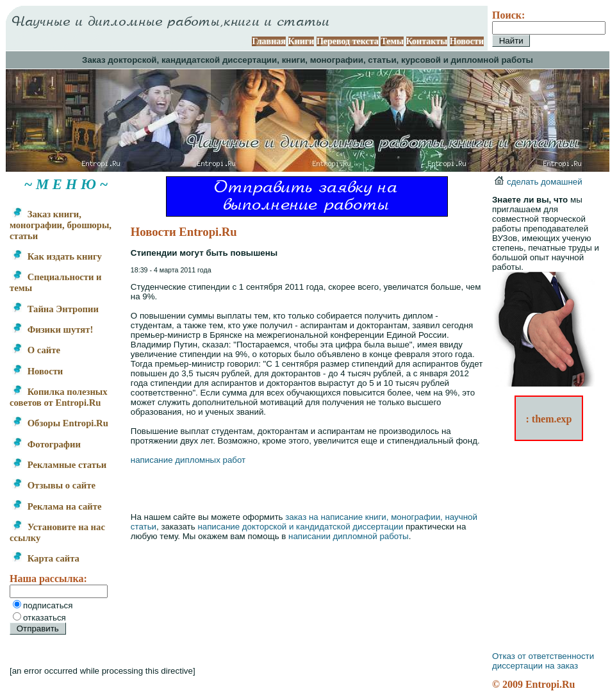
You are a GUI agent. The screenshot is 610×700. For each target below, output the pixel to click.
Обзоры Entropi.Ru (60, 423)
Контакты (427, 41)
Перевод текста (348, 41)
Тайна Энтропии (55, 309)
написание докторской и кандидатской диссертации (300, 527)
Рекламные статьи (59, 465)
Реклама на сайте (57, 506)
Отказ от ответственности (543, 656)
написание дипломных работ (188, 460)
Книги (301, 41)
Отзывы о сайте (54, 485)
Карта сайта (46, 558)
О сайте (36, 350)
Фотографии (46, 444)
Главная (268, 41)
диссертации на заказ (535, 666)
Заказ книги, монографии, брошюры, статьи (61, 225)
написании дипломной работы (349, 536)
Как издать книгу (57, 256)
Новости (467, 41)
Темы (392, 41)
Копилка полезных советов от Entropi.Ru (59, 397)
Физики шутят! (53, 329)
